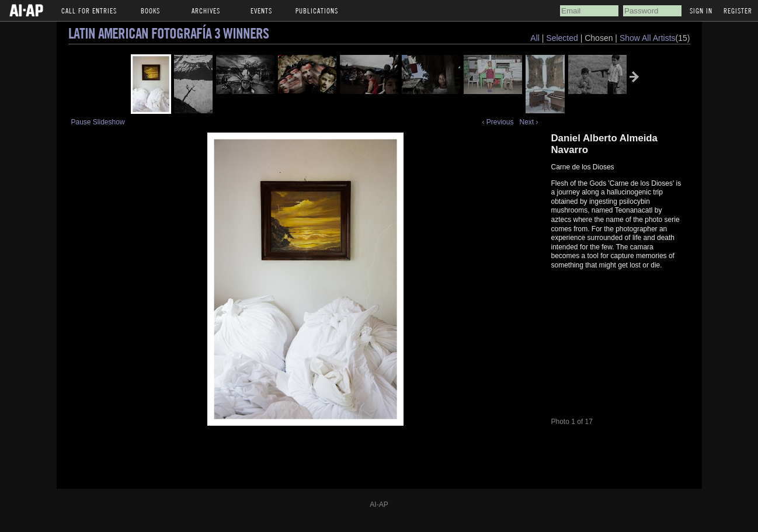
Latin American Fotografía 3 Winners (168, 33)
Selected (563, 38)
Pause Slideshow (98, 122)
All (535, 38)
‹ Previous (498, 122)
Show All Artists (648, 38)
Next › (528, 122)
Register (738, 11)
